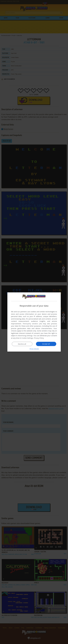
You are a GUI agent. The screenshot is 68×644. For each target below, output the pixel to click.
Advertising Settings (25, 336)
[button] (34, 349)
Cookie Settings (27, 338)
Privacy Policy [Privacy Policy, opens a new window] (39, 338)
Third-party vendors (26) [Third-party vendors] (32, 324)
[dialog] (34, 322)
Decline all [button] (22, 344)
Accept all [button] (46, 344)
